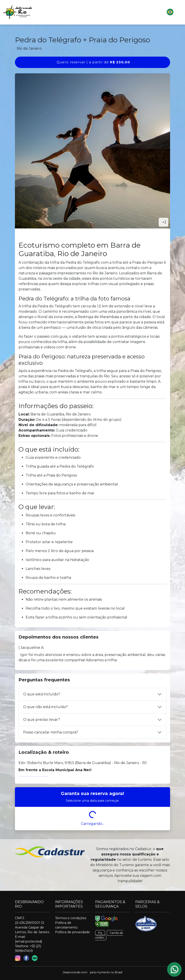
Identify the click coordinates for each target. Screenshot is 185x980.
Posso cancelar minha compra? (51, 732)
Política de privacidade (72, 932)
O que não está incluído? (45, 707)
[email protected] (29, 941)
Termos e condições (71, 918)
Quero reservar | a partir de (93, 62)
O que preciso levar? (42, 720)
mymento (103, 972)
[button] (107, 12)
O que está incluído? (42, 694)
